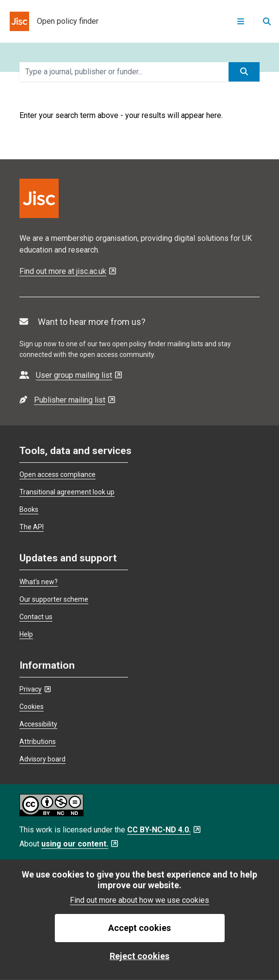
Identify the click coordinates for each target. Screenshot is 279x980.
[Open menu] (241, 21)
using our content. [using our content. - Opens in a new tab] (80, 844)
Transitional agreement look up (67, 492)
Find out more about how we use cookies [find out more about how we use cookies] (139, 900)
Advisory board (42, 759)
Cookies (32, 707)
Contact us (36, 617)
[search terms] (124, 72)
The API (32, 527)
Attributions (38, 742)
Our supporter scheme (54, 599)
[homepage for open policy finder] (49, 21)
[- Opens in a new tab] (71, 375)
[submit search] (244, 72)
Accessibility (38, 724)
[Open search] (266, 21)
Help (26, 634)
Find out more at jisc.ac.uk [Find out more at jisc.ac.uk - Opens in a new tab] (68, 271)
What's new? (39, 582)
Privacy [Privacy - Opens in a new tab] (35, 689)
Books (29, 509)
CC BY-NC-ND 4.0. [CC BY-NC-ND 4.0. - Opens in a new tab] (164, 830)
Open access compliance (57, 474)
